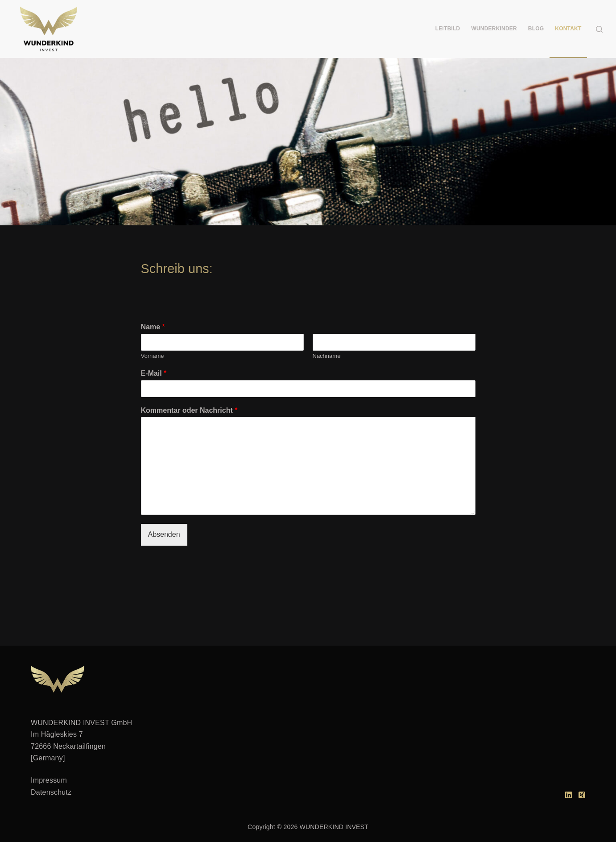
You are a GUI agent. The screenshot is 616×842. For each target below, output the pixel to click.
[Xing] (582, 795)
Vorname (153, 356)
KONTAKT (568, 29)
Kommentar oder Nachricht (189, 410)
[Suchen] (599, 29)
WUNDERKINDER (494, 29)
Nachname (327, 356)
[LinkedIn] (568, 795)
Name (153, 327)
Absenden (164, 534)
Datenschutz (51, 792)
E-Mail (154, 373)
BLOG (536, 29)
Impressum (49, 780)
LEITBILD (448, 29)
